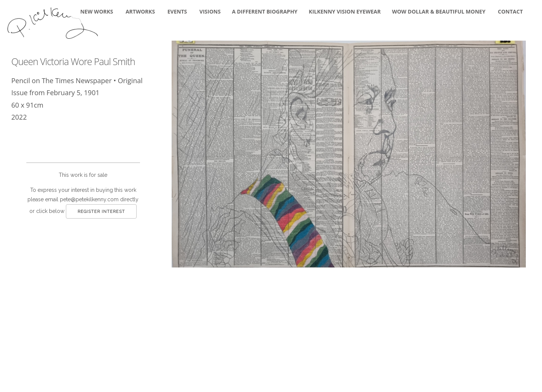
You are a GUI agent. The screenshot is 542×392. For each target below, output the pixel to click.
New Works (97, 11)
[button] (349, 154)
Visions (210, 11)
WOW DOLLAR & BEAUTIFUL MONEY (438, 11)
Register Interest (101, 212)
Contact (510, 11)
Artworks (140, 11)
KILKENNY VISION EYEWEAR (345, 11)
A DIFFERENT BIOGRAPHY (265, 11)
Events (177, 11)
